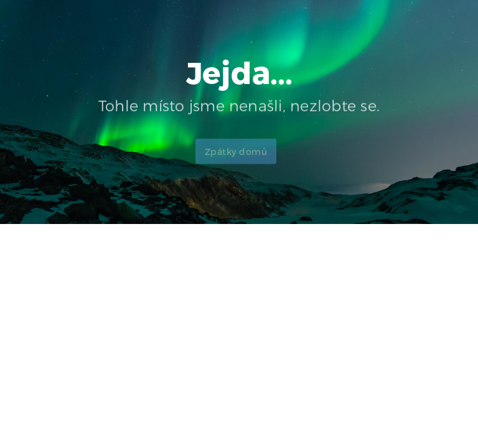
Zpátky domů (236, 157)
